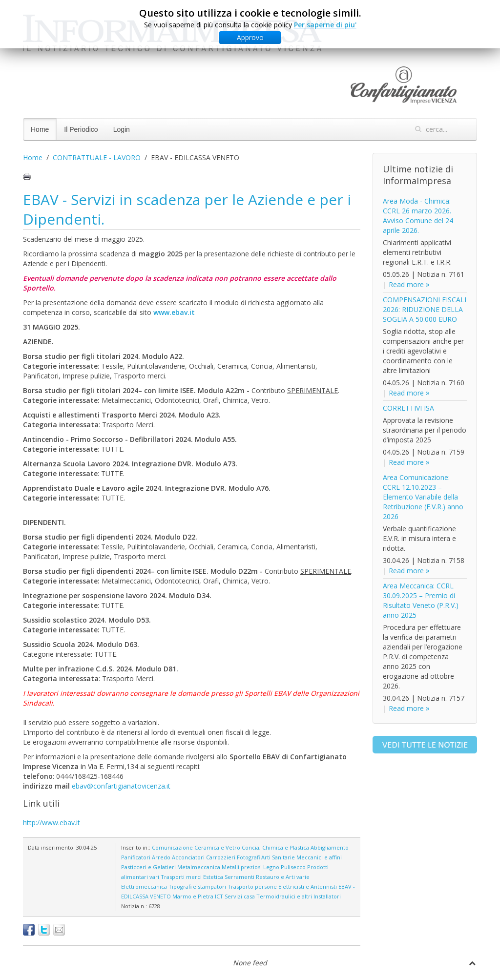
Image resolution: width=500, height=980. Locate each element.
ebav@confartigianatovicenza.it (121, 786)
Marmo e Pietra (193, 896)
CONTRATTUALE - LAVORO (97, 157)
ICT (219, 896)
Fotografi (248, 857)
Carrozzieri (221, 857)
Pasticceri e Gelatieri (148, 867)
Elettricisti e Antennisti (308, 886)
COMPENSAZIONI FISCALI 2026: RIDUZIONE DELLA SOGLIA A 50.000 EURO (425, 309)
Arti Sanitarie (278, 857)
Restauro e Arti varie (283, 877)
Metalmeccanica (199, 867)
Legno (271, 867)
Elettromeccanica (144, 886)
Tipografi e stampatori (197, 886)
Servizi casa (240, 896)
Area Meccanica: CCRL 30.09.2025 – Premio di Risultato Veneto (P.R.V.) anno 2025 (421, 600)
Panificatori (136, 857)
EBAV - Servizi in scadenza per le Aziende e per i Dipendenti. (187, 209)
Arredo (161, 857)
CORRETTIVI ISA (408, 408)
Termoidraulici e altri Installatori (299, 896)
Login (122, 129)
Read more (406, 284)
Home (40, 129)
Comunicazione (172, 847)
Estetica (213, 877)
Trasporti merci (181, 877)
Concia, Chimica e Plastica (275, 847)
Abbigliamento (330, 847)
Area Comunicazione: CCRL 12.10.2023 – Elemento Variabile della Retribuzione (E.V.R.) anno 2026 (423, 497)
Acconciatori (188, 857)
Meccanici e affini (319, 857)
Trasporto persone (252, 886)
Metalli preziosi (242, 867)
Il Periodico (81, 129)
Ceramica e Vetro (217, 847)
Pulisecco (293, 867)
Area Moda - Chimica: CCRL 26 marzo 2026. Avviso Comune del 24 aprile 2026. (418, 216)
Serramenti (240, 877)
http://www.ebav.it (52, 823)
